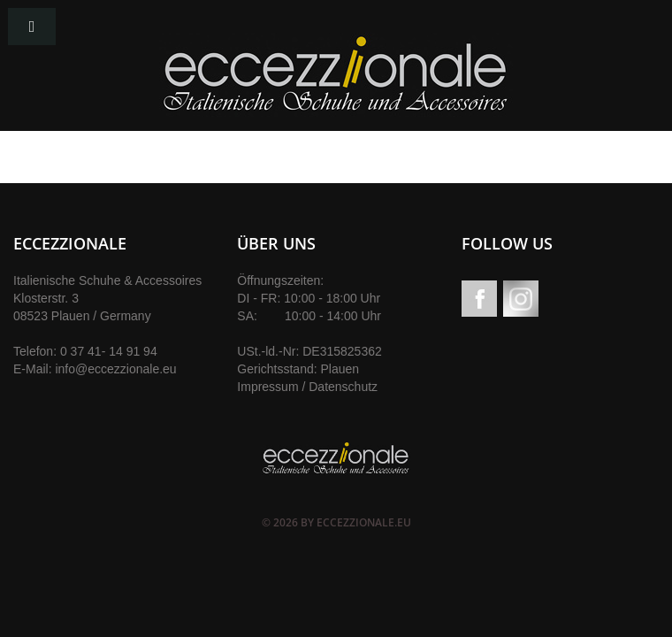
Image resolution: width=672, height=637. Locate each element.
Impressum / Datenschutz (307, 387)
